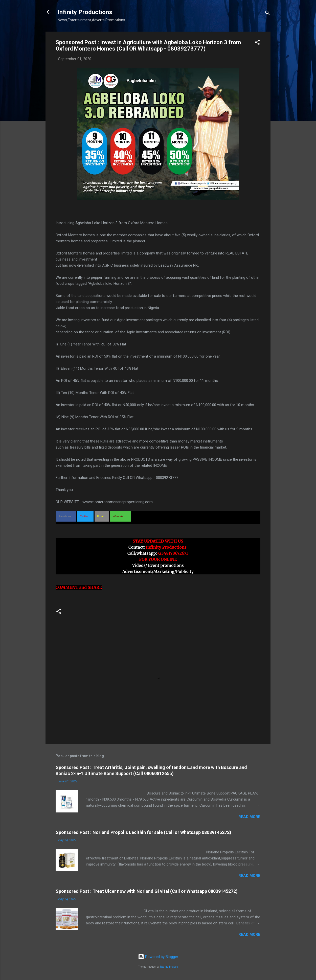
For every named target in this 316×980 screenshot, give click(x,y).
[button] (257, 43)
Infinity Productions (85, 12)
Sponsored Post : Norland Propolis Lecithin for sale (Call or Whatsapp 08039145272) (143, 832)
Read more (249, 817)
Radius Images (169, 967)
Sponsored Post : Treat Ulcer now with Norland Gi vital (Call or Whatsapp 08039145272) (147, 891)
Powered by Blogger (158, 957)
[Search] (267, 14)
